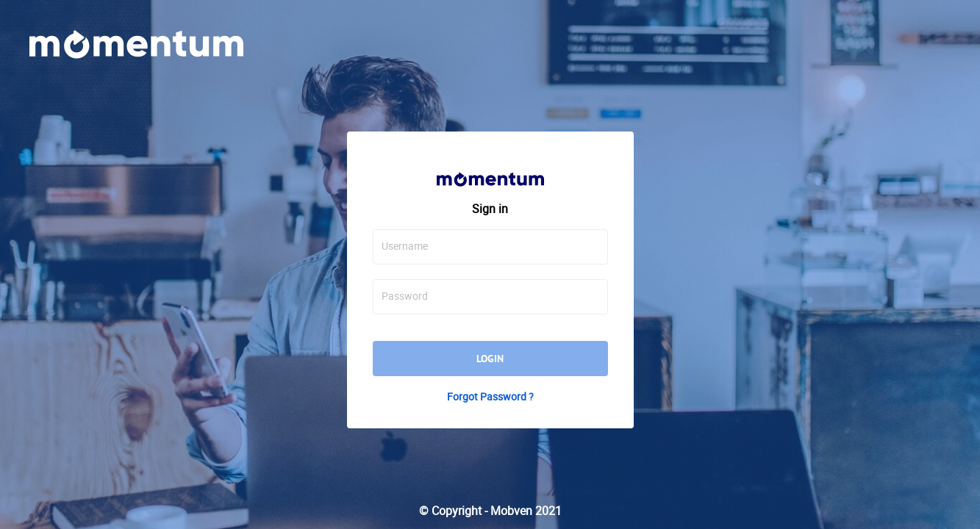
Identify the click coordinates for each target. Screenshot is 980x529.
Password (405, 296)
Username (405, 246)
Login (490, 359)
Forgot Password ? (490, 397)
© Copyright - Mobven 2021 (490, 511)
